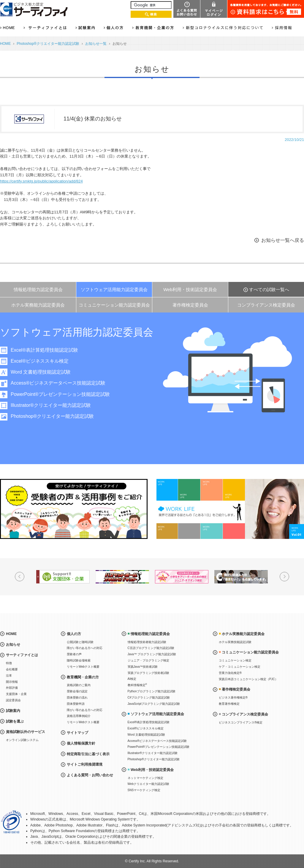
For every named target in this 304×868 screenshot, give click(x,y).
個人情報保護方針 (81, 743)
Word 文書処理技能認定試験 (43, 372)
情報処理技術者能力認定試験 (147, 642)
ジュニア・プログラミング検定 (148, 660)
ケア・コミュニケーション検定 (240, 667)
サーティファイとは (22, 655)
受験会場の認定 (77, 691)
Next (284, 577)
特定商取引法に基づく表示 (88, 754)
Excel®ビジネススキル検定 (42, 361)
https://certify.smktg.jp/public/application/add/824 (41, 181)
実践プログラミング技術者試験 (148, 673)
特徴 (9, 663)
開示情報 (12, 682)
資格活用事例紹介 (79, 716)
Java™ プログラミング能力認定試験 (152, 654)
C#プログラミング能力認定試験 (149, 698)
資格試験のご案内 (79, 685)
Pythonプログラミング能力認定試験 (152, 691)
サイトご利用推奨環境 (85, 764)
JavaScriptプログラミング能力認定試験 (154, 704)
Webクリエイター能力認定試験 (148, 784)
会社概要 (12, 669)
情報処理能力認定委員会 (38, 289)
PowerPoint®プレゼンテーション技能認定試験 (63, 394)
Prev (20, 577)
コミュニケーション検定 (235, 660)
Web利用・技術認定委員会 (190, 289)
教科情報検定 (137, 685)
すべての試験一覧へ (269, 289)
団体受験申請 (76, 704)
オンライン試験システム (22, 740)
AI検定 (132, 679)
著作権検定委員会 (190, 305)
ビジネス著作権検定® (233, 698)
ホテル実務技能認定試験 (235, 642)
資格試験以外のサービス (26, 732)
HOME (5, 44)
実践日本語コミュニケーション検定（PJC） (248, 679)
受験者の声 (74, 654)
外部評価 (12, 688)
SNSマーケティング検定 (144, 790)
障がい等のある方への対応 (85, 648)
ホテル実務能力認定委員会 (38, 305)
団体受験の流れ (77, 698)
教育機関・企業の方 (83, 677)
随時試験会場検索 (79, 660)
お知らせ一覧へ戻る (283, 240)
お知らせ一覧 (96, 44)
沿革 (9, 676)
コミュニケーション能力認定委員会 (114, 305)
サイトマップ (77, 733)
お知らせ (13, 645)
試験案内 (13, 711)
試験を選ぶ (15, 721)
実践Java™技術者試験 (143, 667)
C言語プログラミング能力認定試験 (151, 648)
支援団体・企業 (16, 694)
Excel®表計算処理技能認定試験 (47, 350)
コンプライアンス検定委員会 (266, 305)
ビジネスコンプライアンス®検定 (241, 722)
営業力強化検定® (230, 673)
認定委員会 (13, 700)
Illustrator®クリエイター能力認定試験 (53, 405)
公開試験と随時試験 (80, 642)
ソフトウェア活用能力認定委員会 (114, 289)
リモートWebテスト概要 (83, 667)
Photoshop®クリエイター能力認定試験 (48, 44)
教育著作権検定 (229, 704)
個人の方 (74, 634)
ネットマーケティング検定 (145, 778)
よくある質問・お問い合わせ (90, 775)
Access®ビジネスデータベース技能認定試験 (60, 383)
